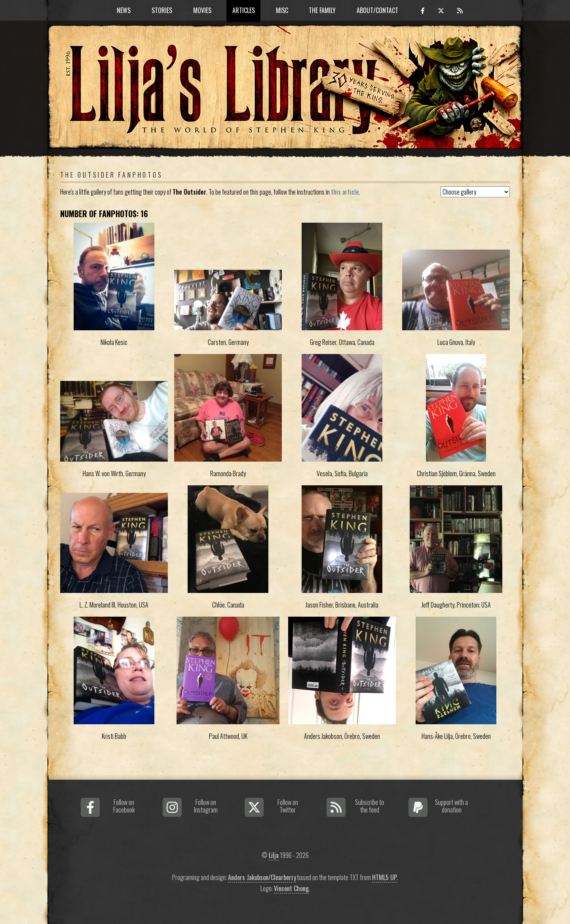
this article (345, 192)
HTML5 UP (385, 877)
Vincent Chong (291, 888)
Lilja (274, 855)
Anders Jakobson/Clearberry (262, 877)
